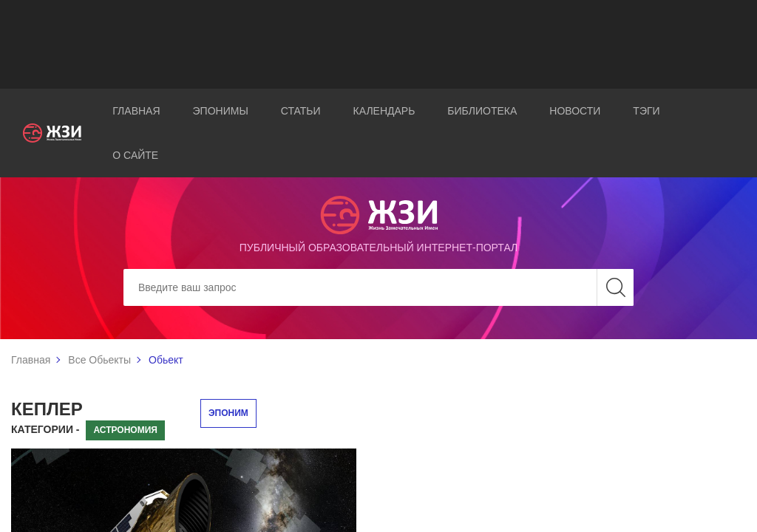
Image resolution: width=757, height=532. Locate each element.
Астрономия (125, 430)
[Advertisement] (378, 44)
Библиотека (482, 111)
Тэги (646, 111)
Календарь (384, 111)
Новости (575, 111)
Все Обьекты (99, 360)
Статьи (301, 111)
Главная (136, 111)
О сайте (135, 155)
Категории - (45, 429)
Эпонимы (221, 111)
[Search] (378, 287)
